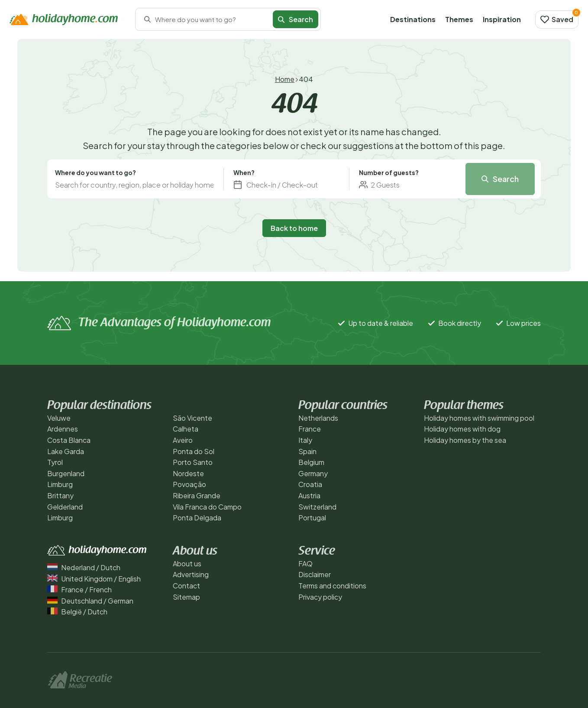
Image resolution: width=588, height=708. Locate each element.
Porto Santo (193, 462)
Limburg (60, 484)
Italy (305, 440)
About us (187, 563)
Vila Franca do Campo (207, 507)
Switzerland (317, 507)
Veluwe (59, 418)
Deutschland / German (90, 601)
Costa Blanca (69, 440)
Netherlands (318, 418)
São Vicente (192, 418)
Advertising (191, 574)
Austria (309, 495)
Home (285, 79)
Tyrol (55, 462)
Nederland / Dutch (84, 567)
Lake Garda (66, 451)
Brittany (60, 495)
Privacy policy (320, 597)
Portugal (312, 518)
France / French (79, 589)
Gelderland (65, 507)
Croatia (310, 484)
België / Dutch (77, 612)
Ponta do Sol (194, 451)
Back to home (294, 228)
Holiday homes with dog (462, 429)
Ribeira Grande (197, 495)
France (310, 429)
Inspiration (502, 19)
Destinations (413, 19)
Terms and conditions (332, 586)
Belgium (311, 462)
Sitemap (186, 597)
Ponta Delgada (197, 518)
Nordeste (188, 473)
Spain (307, 451)
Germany (313, 473)
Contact (186, 586)
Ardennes (63, 429)
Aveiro (183, 440)
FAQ (305, 563)
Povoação (189, 484)
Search (296, 19)
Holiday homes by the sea (465, 440)
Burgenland (66, 473)
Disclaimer (315, 574)
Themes (459, 19)
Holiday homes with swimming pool (479, 418)
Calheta (186, 429)
